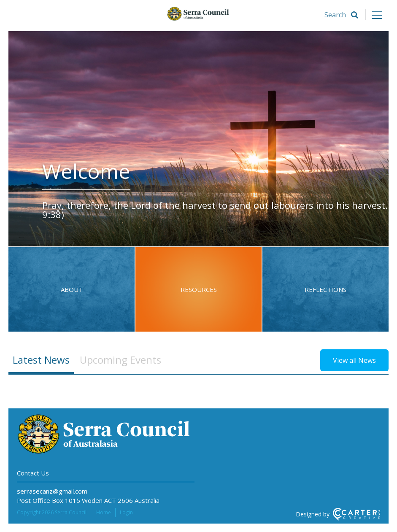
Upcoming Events (120, 360)
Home (104, 512)
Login (126, 512)
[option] (198, 139)
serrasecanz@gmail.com (52, 491)
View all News (354, 360)
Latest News (41, 360)
